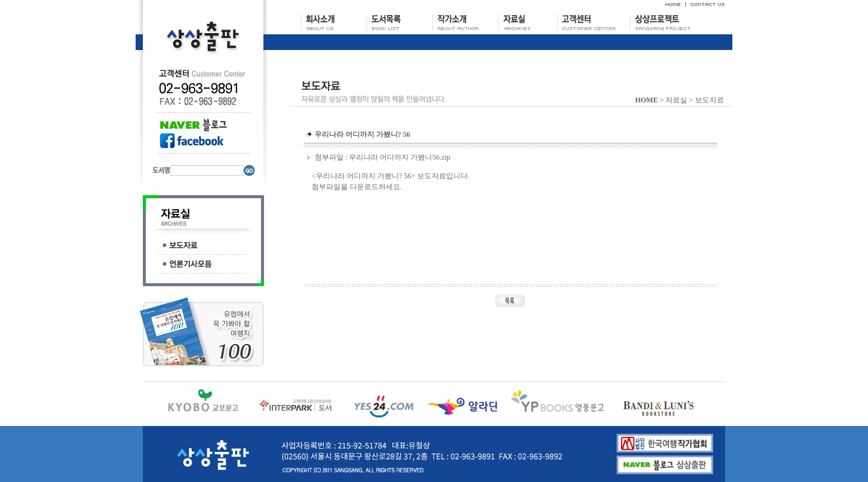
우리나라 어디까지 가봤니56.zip (400, 157)
